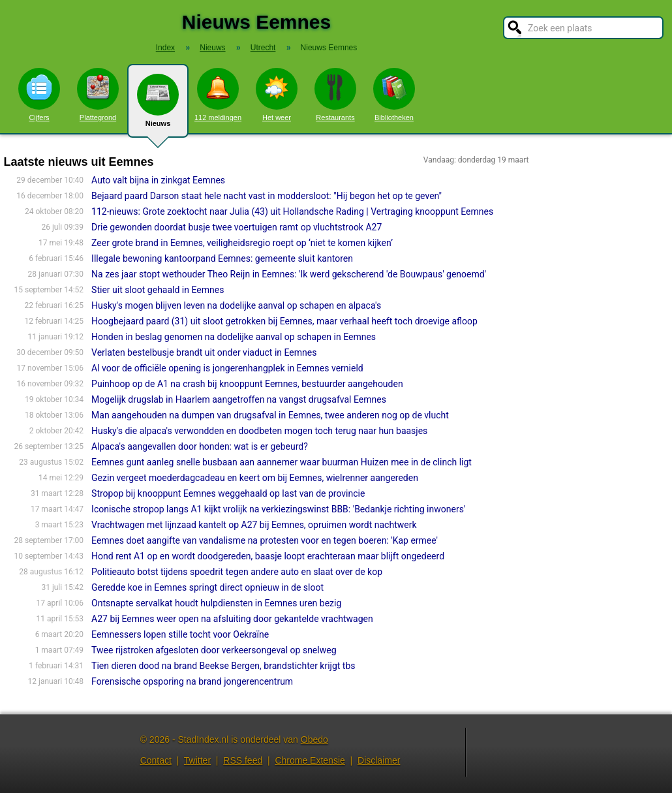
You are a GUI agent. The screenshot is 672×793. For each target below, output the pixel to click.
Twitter (197, 760)
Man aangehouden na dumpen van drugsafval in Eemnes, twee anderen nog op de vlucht (270, 415)
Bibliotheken (394, 95)
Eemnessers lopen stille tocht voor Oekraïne (180, 634)
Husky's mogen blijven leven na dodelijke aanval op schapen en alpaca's (236, 305)
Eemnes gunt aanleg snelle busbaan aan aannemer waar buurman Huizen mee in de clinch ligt (282, 462)
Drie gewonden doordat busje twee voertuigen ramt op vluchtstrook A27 (237, 227)
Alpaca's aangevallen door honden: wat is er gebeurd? (200, 446)
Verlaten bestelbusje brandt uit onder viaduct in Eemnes (204, 352)
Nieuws (158, 106)
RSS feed (243, 760)
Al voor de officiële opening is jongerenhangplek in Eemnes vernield (227, 368)
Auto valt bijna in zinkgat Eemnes (158, 180)
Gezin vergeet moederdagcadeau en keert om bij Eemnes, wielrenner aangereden (255, 478)
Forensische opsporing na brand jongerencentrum (192, 681)
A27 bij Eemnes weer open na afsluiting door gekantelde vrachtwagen (232, 619)
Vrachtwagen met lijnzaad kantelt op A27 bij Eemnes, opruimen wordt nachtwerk (254, 525)
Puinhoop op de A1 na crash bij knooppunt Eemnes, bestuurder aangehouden (247, 384)
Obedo (314, 739)
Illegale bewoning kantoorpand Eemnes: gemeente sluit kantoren (222, 258)
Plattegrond (98, 95)
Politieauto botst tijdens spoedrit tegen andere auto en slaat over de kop (237, 572)
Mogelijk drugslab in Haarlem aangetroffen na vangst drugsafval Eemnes (239, 399)
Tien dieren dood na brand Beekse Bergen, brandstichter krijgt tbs (223, 666)
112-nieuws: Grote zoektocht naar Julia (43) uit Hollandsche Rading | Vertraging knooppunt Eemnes (292, 211)
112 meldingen (218, 95)
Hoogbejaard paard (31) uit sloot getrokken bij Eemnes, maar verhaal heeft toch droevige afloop (284, 321)
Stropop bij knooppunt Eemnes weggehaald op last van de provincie (228, 493)
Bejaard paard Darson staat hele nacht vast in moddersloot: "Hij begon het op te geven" (267, 196)
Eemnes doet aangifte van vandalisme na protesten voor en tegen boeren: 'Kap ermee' (265, 540)
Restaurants (335, 95)
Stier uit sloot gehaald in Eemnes (158, 290)
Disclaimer (379, 760)
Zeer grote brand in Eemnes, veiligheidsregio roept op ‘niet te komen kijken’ (242, 243)
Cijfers (39, 95)
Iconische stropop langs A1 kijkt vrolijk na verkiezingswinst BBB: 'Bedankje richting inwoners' (278, 509)
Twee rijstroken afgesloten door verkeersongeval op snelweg (214, 650)
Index (165, 48)
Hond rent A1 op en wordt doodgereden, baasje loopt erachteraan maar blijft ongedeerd (268, 556)
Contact (156, 760)
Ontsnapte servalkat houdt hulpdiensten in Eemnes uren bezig (216, 603)
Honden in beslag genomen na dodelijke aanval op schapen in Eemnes (234, 337)
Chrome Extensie (310, 760)
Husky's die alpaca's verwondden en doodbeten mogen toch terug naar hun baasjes (259, 431)
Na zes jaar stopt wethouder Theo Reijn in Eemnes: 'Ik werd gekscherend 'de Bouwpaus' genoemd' (289, 274)
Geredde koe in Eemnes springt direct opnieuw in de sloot (207, 587)
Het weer (277, 95)
